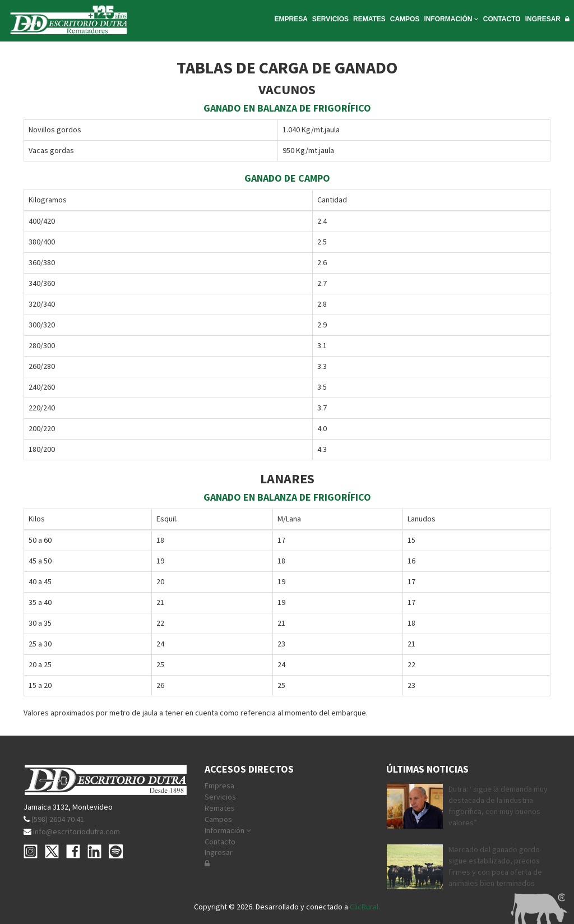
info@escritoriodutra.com (77, 831)
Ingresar (219, 852)
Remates (220, 808)
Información (228, 830)
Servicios (220, 797)
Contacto (220, 842)
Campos (218, 819)
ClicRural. (365, 907)
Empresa (219, 786)
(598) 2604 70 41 (58, 819)
